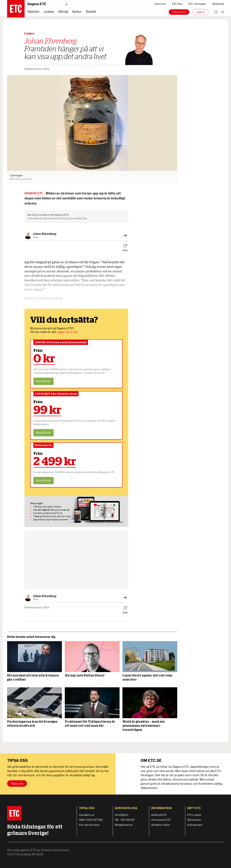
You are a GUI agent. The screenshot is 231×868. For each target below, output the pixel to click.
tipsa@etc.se (87, 815)
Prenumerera (179, 12)
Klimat (63, 12)
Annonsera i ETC (161, 820)
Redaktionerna (124, 825)
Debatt (91, 12)
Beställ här (44, 381)
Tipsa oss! (160, 4)
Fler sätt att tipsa (89, 825)
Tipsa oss (17, 784)
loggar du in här (68, 332)
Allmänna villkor (161, 825)
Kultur (77, 12)
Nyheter (33, 12)
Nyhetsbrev (194, 820)
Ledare (49, 12)
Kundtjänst (122, 815)
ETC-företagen (197, 4)
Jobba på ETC (159, 815)
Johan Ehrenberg (45, 234)
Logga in (200, 12)
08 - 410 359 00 (125, 820)
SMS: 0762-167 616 (91, 820)
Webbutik (218, 4)
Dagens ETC (48, 4)
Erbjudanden (195, 825)
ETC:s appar (194, 815)
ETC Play (177, 4)
